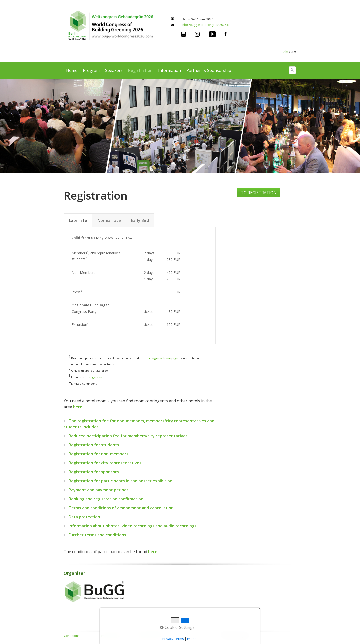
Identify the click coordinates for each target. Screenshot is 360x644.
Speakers (114, 70)
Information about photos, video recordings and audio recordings (133, 526)
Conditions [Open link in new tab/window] (72, 636)
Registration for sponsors (94, 472)
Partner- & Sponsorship (209, 70)
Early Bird (140, 220)
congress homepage (164, 358)
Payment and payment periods (99, 490)
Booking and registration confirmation (106, 499)
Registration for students (94, 445)
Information (170, 70)
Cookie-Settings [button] (177, 627)
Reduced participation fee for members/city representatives (128, 436)
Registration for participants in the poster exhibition (121, 481)
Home (72, 70)
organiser (96, 377)
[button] (259, 193)
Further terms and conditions (97, 535)
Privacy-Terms (173, 639)
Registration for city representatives (105, 463)
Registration (140, 70)
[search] (292, 70)
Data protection (84, 517)
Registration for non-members (99, 454)
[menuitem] (72, 70)
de (286, 52)
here (78, 407)
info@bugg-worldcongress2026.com (208, 25)
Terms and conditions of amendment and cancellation (121, 508)
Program (91, 70)
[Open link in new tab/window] (184, 34)
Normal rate (109, 220)
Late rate (78, 220)
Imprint (192, 639)
